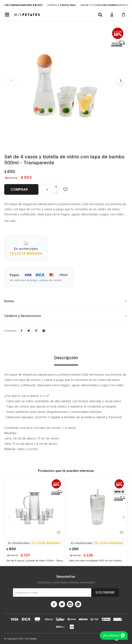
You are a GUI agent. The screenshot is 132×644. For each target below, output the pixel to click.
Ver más (10, 221)
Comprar (19, 189)
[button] (100, 15)
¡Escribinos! (111, 635)
